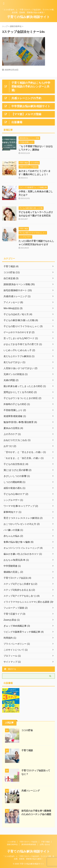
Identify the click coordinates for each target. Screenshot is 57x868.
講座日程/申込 (12, 844)
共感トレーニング (31, 791)
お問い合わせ (45, 844)
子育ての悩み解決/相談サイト (28, 17)
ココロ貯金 (27, 730)
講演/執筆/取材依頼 (29, 844)
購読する (10, 669)
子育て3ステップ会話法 (28, 842)
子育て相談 (27, 750)
